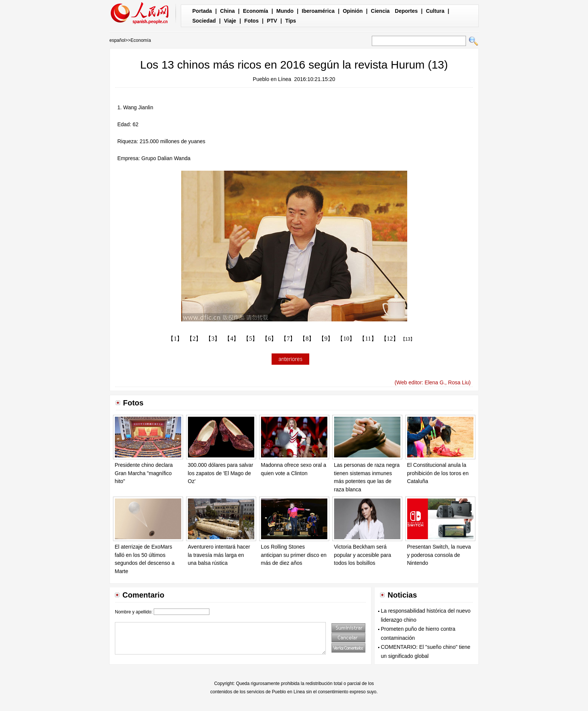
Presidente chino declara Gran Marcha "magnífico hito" (144, 473)
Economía (256, 11)
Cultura (435, 11)
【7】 (288, 339)
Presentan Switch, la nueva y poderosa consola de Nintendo (439, 555)
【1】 (175, 339)
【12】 (390, 339)
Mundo (285, 11)
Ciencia (380, 11)
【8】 (307, 339)
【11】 (368, 339)
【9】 (326, 339)
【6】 (269, 339)
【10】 (346, 339)
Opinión (353, 11)
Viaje (230, 21)
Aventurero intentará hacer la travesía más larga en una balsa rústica (219, 555)
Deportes (406, 11)
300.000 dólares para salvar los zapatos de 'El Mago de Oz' (221, 473)
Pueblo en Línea (272, 79)
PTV (272, 21)
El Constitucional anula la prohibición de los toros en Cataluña (438, 473)
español (118, 40)
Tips (291, 21)
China (227, 11)
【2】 (194, 339)
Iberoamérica (318, 11)
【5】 (250, 339)
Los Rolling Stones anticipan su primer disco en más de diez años (294, 555)
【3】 (213, 339)
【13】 (408, 339)
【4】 (232, 339)
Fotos (252, 21)
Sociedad (204, 21)
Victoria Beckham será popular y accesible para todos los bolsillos (363, 555)
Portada (202, 11)
